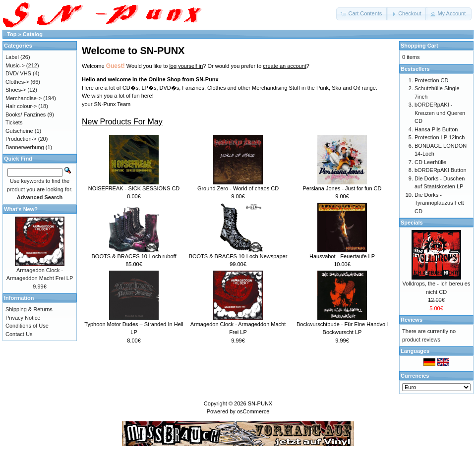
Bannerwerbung (25, 147)
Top (12, 34)
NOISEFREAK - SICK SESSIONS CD (134, 188)
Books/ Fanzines (26, 114)
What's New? (21, 209)
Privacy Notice (23, 318)
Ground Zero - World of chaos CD (238, 188)
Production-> (21, 139)
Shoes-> (16, 90)
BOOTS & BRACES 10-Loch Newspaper (238, 256)
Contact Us (19, 334)
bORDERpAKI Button (441, 170)
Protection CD (431, 80)
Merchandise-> (24, 98)
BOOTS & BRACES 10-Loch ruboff (134, 256)
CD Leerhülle (430, 162)
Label (12, 57)
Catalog (33, 34)
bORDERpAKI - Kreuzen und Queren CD (440, 113)
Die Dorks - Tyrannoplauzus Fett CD (439, 203)
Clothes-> (17, 82)
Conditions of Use (27, 326)
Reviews (412, 320)
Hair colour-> (21, 106)
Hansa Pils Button (436, 129)
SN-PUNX (260, 403)
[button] (362, 14)
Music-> (15, 65)
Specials (412, 223)
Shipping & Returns (29, 309)
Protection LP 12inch (440, 137)
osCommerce (253, 411)
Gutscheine (19, 131)
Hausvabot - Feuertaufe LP (342, 256)
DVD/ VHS (18, 73)
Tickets (14, 122)
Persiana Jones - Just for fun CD (342, 188)
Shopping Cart (419, 46)
